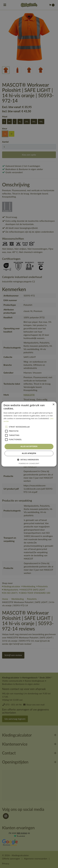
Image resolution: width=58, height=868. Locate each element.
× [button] (53, 405)
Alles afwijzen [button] (29, 453)
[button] (29, 460)
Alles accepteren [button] (29, 447)
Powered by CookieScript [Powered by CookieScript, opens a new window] (29, 463)
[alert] (29, 434)
